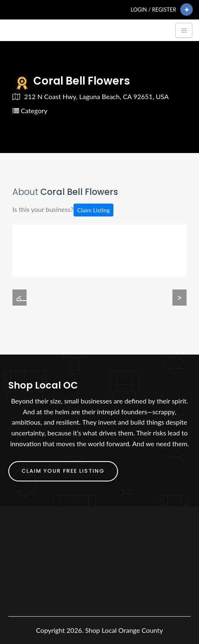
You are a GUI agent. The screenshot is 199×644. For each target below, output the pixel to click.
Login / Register (154, 10)
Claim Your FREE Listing (63, 471)
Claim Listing (93, 210)
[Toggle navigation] (184, 30)
